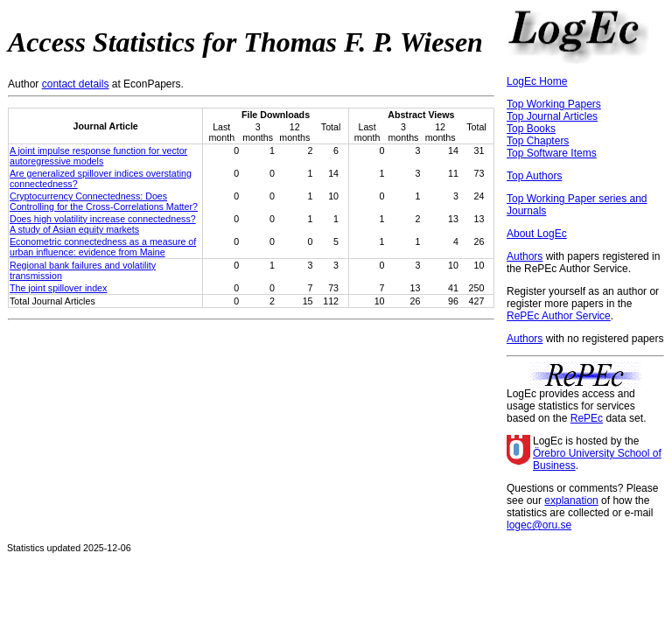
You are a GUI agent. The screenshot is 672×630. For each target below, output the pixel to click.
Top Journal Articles (552, 116)
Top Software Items (552, 153)
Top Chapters (538, 141)
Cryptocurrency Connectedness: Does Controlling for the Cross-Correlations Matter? (104, 201)
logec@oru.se (539, 525)
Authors (525, 256)
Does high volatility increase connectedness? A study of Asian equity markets (103, 224)
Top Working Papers (554, 104)
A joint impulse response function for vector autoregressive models (98, 156)
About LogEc (537, 234)
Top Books (531, 129)
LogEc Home (537, 81)
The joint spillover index (58, 288)
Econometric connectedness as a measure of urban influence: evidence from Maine (103, 247)
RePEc (587, 418)
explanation (571, 500)
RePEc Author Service (559, 316)
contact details (76, 84)
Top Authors (534, 176)
